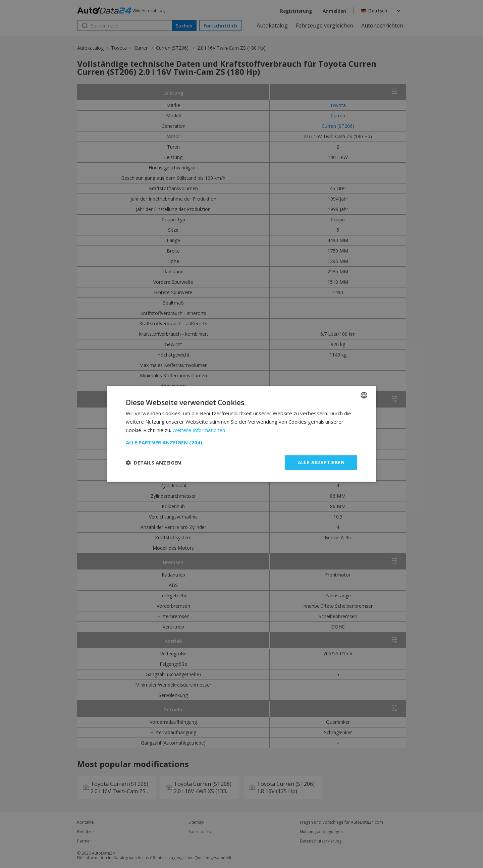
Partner (84, 841)
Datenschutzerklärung (321, 841)
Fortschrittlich (220, 26)
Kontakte (86, 822)
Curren (141, 48)
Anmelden (334, 11)
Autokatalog (272, 25)
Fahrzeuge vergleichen (325, 25)
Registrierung (296, 11)
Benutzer (86, 832)
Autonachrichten (382, 25)
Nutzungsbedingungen (321, 832)
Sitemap (196, 822)
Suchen (184, 26)
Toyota (119, 48)
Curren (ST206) (173, 48)
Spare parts (200, 832)
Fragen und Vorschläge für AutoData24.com (341, 822)
